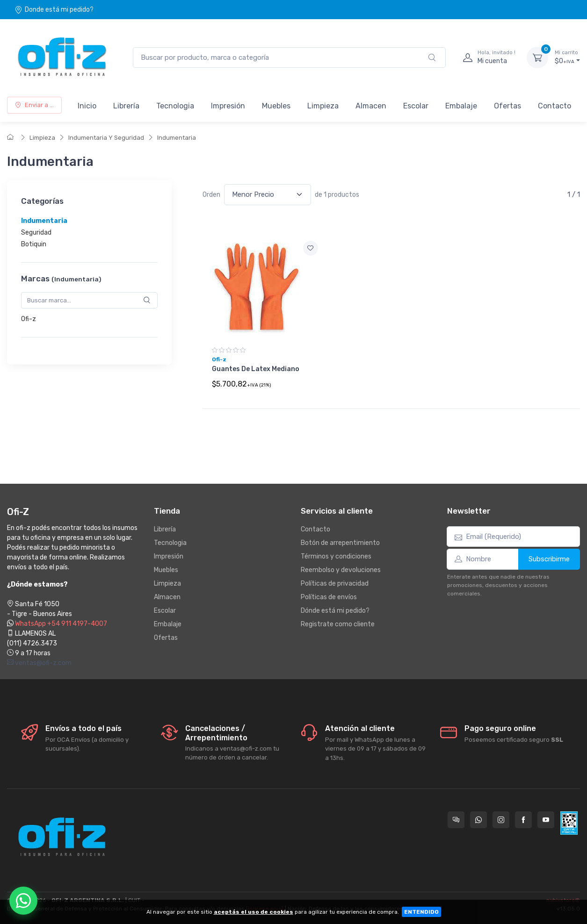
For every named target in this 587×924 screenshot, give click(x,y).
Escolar (416, 106)
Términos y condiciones (336, 556)
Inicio (87, 106)
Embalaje (461, 106)
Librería (126, 106)
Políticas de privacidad (335, 584)
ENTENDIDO (421, 912)
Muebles (276, 106)
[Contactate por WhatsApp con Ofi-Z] (478, 820)
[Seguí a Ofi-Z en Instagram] (501, 820)
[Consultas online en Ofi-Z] (456, 820)
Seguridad (36, 233)
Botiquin (34, 244)
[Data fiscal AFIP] (569, 823)
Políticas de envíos (329, 597)
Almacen (371, 106)
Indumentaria (177, 138)
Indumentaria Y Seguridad (106, 138)
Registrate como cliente (338, 624)
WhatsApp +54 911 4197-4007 (61, 624)
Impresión (228, 106)
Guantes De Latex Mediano (256, 369)
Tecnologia (175, 106)
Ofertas (507, 106)
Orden (211, 195)
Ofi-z (29, 319)
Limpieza (323, 106)
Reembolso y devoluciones (341, 570)
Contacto (554, 106)
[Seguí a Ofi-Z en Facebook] (523, 820)
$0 (567, 57)
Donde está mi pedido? (54, 10)
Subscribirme (549, 559)
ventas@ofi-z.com (39, 663)
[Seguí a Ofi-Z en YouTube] (546, 820)
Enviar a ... (34, 105)
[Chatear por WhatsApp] (23, 901)
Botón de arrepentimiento (340, 543)
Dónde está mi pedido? (335, 611)
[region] (89, 233)
